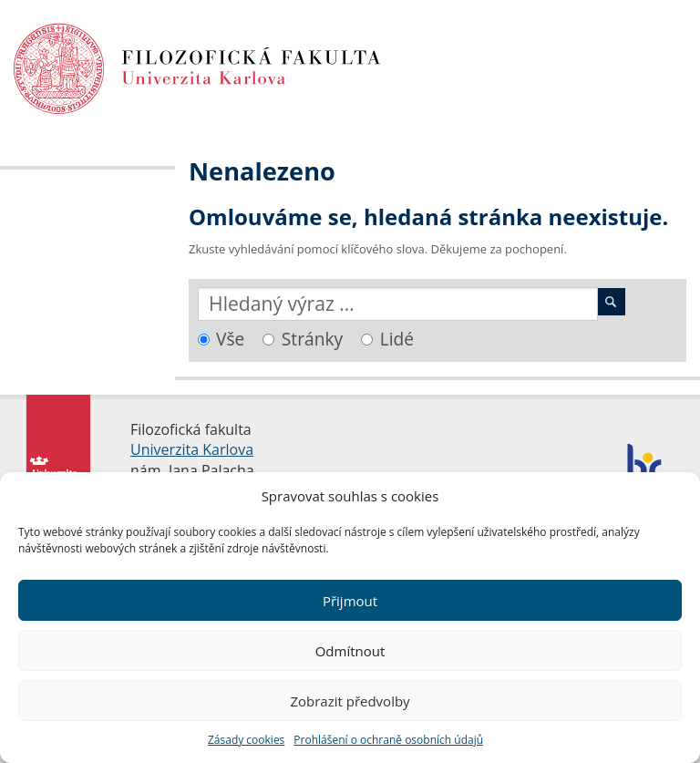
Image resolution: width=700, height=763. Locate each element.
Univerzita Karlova (192, 449)
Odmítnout (350, 651)
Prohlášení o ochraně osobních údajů (388, 740)
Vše (230, 339)
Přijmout (350, 601)
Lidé (397, 339)
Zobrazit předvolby (350, 701)
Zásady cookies (246, 740)
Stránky (312, 339)
